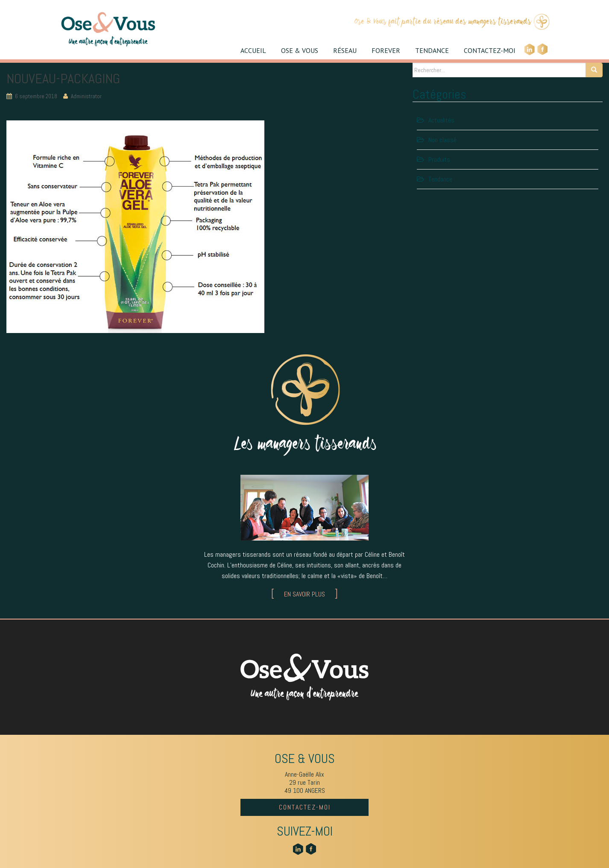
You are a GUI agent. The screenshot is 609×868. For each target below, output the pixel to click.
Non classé (442, 140)
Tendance (440, 179)
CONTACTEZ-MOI (490, 50)
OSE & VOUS (300, 50)
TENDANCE (432, 50)
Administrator (86, 96)
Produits (439, 159)
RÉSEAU (345, 50)
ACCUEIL (253, 50)
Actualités (441, 120)
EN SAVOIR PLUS (304, 594)
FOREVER (386, 50)
